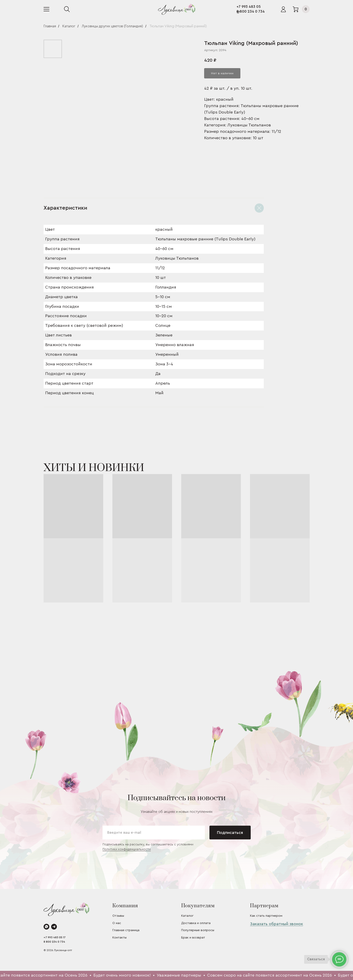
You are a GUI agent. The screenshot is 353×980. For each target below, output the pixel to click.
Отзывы (118, 916)
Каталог (69, 26)
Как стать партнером (266, 916)
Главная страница (126, 930)
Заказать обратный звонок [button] (277, 924)
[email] (154, 833)
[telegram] (54, 927)
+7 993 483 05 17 (55, 937)
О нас (117, 923)
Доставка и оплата (196, 923)
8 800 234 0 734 (251, 11)
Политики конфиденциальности (127, 849)
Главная (50, 26)
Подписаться (230, 833)
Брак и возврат (193, 938)
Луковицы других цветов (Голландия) (112, 26)
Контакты (120, 938)
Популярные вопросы (198, 930)
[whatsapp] (46, 927)
